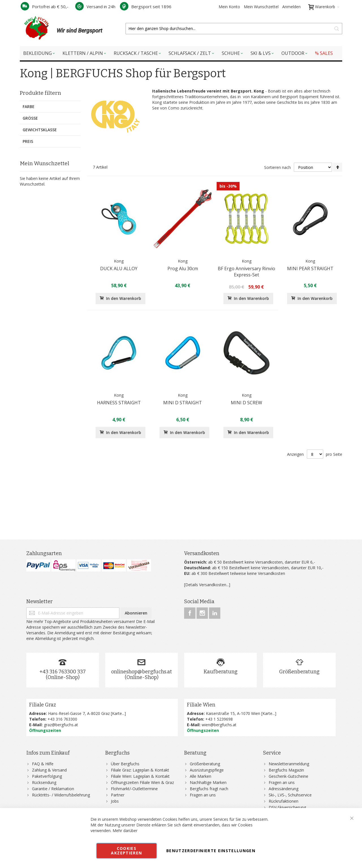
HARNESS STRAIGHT (119, 403)
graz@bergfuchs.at (61, 725)
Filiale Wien (201, 705)
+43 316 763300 (62, 719)
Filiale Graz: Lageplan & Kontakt (140, 770)
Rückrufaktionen (284, 801)
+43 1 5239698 (219, 719)
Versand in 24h (95, 7)
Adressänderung (284, 789)
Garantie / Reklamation (53, 789)
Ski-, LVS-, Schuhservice (290, 795)
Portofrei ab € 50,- (45, 7)
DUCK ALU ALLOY (119, 268)
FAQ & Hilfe (43, 764)
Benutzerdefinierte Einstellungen (211, 851)
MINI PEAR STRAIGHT (310, 268)
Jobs (115, 801)
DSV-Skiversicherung (287, 807)
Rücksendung (44, 782)
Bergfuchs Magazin (286, 770)
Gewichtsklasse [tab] (40, 130)
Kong (119, 261)
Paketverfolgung (47, 776)
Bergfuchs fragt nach (209, 789)
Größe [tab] (30, 118)
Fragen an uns (203, 795)
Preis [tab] (28, 141)
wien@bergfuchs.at (219, 725)
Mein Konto (229, 7)
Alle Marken (201, 776)
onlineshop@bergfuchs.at (142, 672)
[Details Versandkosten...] (207, 585)
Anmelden (291, 7)
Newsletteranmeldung (289, 764)
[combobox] (234, 29)
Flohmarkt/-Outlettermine (134, 789)
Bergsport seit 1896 (146, 7)
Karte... (118, 713)
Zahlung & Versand (49, 770)
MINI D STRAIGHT (183, 403)
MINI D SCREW (246, 403)
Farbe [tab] (29, 107)
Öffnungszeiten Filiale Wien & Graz (142, 782)
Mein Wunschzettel (261, 7)
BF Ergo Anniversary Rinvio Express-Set (246, 272)
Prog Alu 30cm (183, 268)
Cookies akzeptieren (126, 851)
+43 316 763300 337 (63, 672)
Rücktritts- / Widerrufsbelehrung (61, 795)
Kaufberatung (221, 672)
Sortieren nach (277, 167)
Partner (118, 795)
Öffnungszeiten (45, 730)
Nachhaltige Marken (208, 782)
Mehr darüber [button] (125, 831)
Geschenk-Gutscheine (288, 776)
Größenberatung (299, 672)
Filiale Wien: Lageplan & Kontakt (140, 776)
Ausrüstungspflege (207, 770)
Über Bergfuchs (125, 764)
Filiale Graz (43, 705)
